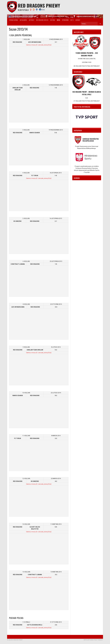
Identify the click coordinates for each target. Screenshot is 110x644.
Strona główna (13, 20)
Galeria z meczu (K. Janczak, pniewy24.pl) (39, 45)
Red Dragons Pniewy (39, 6)
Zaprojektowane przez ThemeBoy (93, 640)
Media (58, 20)
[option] (87, 117)
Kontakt (78, 20)
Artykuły (32, 20)
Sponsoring (65, 20)
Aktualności (23, 20)
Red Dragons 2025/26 (42, 20)
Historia (53, 20)
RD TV (72, 20)
